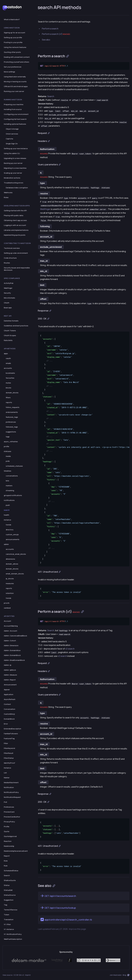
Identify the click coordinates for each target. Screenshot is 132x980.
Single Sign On (12, 144)
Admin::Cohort (10, 641)
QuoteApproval (10, 836)
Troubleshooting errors (14, 183)
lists (7, 481)
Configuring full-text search (15, 119)
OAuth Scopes (10, 335)
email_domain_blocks (15, 574)
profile (7, 446)
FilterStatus (9, 758)
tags (8, 437)
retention (10, 593)
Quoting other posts (12, 52)
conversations (12, 476)
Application (9, 694)
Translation (9, 919)
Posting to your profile (13, 42)
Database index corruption (17, 188)
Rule (6, 866)
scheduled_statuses (14, 466)
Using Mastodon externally (15, 77)
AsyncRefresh (10, 699)
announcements (13, 539)
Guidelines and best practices (16, 326)
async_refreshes (11, 442)
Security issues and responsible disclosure (17, 269)
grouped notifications (13, 495)
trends (9, 525)
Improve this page (77, 929)
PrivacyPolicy (9, 822)
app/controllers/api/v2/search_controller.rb (66, 919)
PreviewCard (9, 812)
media (8, 456)
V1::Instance (9, 929)
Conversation (10, 709)
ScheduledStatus (11, 871)
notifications (9, 500)
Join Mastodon (116, 975)
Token (7, 915)
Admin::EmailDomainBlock (14, 660)
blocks (9, 388)
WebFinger (8, 288)
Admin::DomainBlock (12, 655)
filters (8, 397)
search (7, 510)
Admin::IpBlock (10, 670)
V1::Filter (7, 924)
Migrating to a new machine (15, 168)
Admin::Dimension (11, 645)
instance (7, 520)
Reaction (8, 841)
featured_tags (12, 417)
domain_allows (12, 564)
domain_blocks (12, 393)
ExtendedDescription (13, 729)
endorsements (12, 412)
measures (10, 583)
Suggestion (9, 900)
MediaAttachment (11, 782)
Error (6, 724)
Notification (9, 787)
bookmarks (10, 373)
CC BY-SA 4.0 (19, 975)
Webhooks (8, 192)
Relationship (9, 846)
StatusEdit (8, 890)
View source (7, 975)
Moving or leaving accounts (15, 82)
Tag (5, 905)
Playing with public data (14, 215)
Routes (7, 263)
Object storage (12, 129)
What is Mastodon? (12, 19)
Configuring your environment (16, 114)
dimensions (10, 559)
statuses (8, 451)
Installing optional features (15, 124)
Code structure (10, 258)
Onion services (12, 134)
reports (9, 402)
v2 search (70, 649)
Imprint (28, 975)
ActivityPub (9, 283)
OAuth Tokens (10, 331)
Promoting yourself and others (16, 62)
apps (6, 353)
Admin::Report (10, 680)
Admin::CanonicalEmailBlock (15, 636)
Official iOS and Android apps (16, 86)
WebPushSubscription (13, 939)
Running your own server (14, 91)
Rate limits (8, 340)
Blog (124, 975)
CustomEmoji (9, 714)
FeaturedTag (9, 738)
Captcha (9, 139)
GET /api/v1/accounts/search (58, 896)
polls (8, 461)
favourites (10, 378)
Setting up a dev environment (16, 253)
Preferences (9, 807)
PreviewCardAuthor (12, 817)
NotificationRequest (12, 797)
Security (7, 293)
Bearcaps (8, 308)
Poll (5, 802)
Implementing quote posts (15, 235)
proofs (7, 603)
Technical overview (12, 248)
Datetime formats (11, 321)
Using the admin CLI (12, 153)
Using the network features (15, 47)
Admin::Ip (8, 665)
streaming (10, 490)
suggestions (11, 432)
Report (7, 856)
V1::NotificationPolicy (13, 934)
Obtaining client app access (15, 220)
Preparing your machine (14, 104)
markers (9, 486)
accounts (8, 368)
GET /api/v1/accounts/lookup (58, 908)
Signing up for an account (15, 33)
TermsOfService (11, 910)
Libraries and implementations (16, 230)
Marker (7, 778)
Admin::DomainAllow (12, 650)
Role (6, 861)
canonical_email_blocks (16, 554)
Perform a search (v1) (56, 34)
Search (7, 875)
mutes (8, 383)
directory (10, 530)
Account (7, 621)
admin (6, 544)
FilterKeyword (9, 748)
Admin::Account (11, 631)
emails (8, 363)
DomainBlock (9, 719)
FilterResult (9, 753)
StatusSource (10, 895)
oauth (8, 358)
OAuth (7, 303)
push (8, 505)
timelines (8, 471)
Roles (6, 197)
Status (7, 885)
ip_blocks (10, 579)
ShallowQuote (10, 880)
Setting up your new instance (16, 148)
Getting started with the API (15, 211)
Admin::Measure (10, 675)
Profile (7, 827)
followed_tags (12, 427)
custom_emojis (12, 534)
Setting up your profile (13, 37)
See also (46, 40)
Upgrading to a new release (15, 158)
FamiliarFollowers (11, 734)
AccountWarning (11, 626)
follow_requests (13, 407)
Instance (7, 768)
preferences (11, 422)
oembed (7, 608)
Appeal (7, 690)
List (5, 773)
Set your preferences (13, 67)
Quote (7, 831)
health (7, 515)
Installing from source (13, 109)
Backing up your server (13, 163)
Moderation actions (12, 178)
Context (7, 704)
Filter (6, 743)
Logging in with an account (15, 225)
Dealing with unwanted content (17, 57)
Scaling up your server (13, 173)
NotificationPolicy (11, 792)
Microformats (9, 298)
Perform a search (50, 29)
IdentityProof (9, 763)
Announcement (10, 685)
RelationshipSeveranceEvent (16, 851)
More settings (9, 72)
